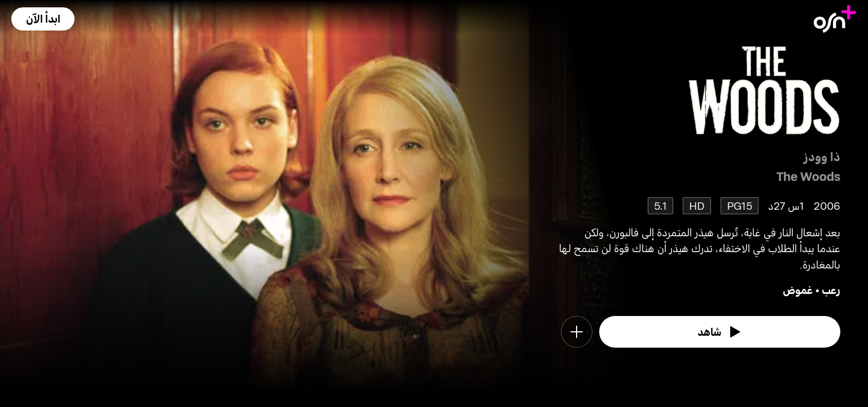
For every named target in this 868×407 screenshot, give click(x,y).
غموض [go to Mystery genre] (798, 290)
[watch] (720, 332)
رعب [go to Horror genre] (831, 290)
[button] (43, 19)
